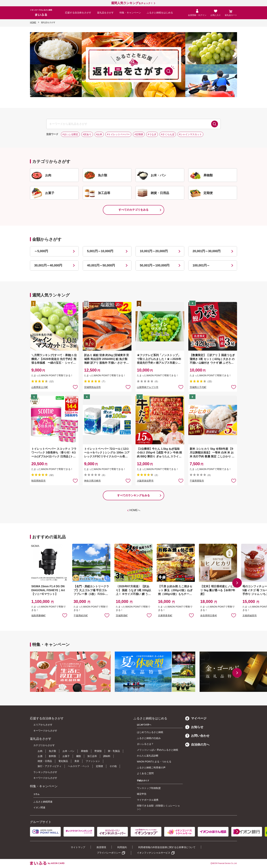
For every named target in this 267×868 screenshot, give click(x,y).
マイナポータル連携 (148, 800)
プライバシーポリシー (109, 853)
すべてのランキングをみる (133, 495)
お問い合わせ (197, 736)
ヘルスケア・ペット (79, 766)
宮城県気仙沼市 (92, 387)
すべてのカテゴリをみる (133, 210)
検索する (215, 124)
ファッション (93, 761)
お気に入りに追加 (65, 615)
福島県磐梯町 (38, 616)
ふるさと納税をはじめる (160, 13)
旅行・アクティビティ (50, 766)
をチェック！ (132, 3)
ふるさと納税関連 (43, 802)
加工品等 (92, 756)
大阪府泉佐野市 (145, 481)
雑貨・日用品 (45, 761)
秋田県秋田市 (38, 481)
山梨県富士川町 (40, 387)
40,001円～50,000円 (101, 265)
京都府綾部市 (250, 616)
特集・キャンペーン (130, 13)
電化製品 (63, 761)
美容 (77, 761)
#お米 (99, 134)
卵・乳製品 (114, 751)
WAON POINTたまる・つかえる (154, 762)
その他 (113, 766)
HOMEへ (135, 510)
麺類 (78, 756)
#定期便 (139, 134)
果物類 (84, 751)
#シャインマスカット (191, 134)
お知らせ (194, 727)
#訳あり (87, 134)
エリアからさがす (43, 725)
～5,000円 (41, 251)
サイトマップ (78, 847)
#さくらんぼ (168, 134)
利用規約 (122, 847)
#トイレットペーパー (118, 134)
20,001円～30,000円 (207, 251)
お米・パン (68, 751)
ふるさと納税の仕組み (149, 738)
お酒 (40, 756)
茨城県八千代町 (198, 387)
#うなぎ (152, 134)
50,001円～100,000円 (155, 265)
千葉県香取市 (197, 481)
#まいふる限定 (70, 134)
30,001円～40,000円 (48, 265)
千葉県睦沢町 (81, 616)
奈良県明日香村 (209, 616)
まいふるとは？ (145, 744)
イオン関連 (39, 807)
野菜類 (98, 751)
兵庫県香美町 (165, 616)
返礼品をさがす (105, 13)
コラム (36, 794)
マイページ (196, 718)
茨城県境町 (122, 616)
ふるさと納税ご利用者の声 (151, 768)
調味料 (107, 756)
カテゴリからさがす (44, 745)
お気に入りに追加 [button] (75, 387)
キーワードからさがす (45, 731)
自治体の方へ (197, 745)
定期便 (99, 766)
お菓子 (66, 756)
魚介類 (52, 751)
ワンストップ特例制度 (149, 788)
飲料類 (52, 756)
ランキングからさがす (45, 772)
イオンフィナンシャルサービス (154, 853)
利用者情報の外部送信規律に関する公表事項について (167, 847)
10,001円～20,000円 (154, 251)
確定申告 (142, 794)
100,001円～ (201, 265)
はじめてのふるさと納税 (150, 732)
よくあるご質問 (145, 773)
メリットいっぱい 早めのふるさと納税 (158, 750)
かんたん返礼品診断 (148, 756)
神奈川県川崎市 (92, 481)
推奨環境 (101, 847)
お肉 (40, 751)
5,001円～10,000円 (100, 251)
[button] (237, 583)
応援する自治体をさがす (78, 13)
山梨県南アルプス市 (148, 387)
